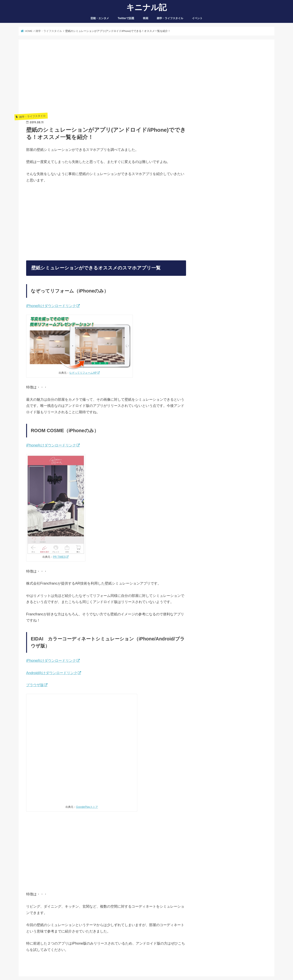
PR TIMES (59, 557)
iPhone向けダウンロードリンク (51, 306)
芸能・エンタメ (100, 18)
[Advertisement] (106, 78)
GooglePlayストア (87, 807)
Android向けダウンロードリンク (52, 673)
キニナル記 (146, 7)
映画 (146, 18)
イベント (197, 18)
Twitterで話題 (126, 18)
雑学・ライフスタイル (170, 18)
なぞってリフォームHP (83, 373)
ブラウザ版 (35, 685)
